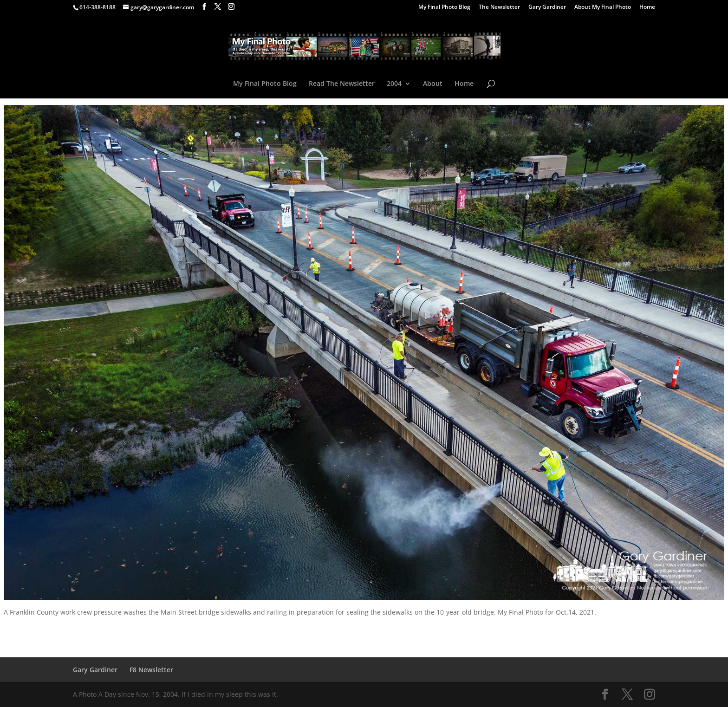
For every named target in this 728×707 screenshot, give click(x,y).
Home (647, 7)
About (433, 84)
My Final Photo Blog (444, 7)
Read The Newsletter (342, 84)
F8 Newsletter (151, 670)
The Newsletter (499, 7)
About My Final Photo (603, 7)
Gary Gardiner (547, 7)
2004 (394, 84)
